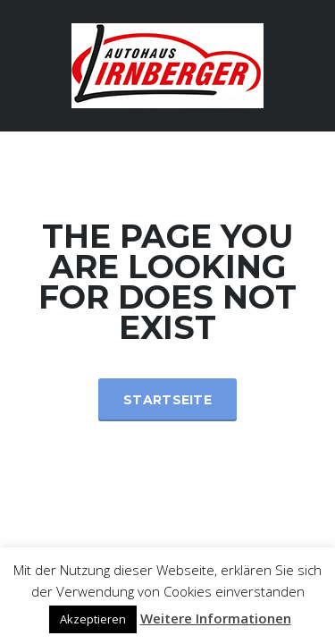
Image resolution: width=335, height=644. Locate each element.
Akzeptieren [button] (93, 619)
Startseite (167, 400)
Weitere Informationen (216, 618)
